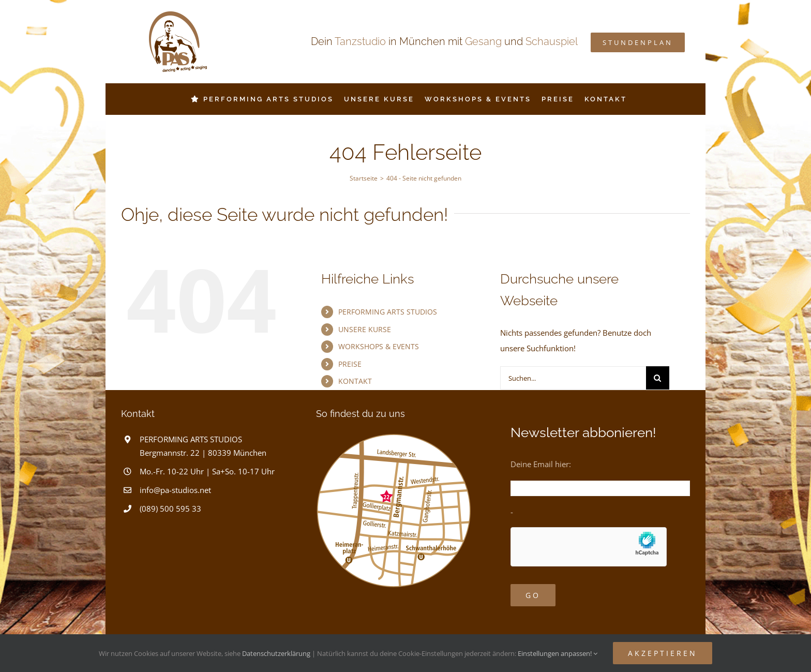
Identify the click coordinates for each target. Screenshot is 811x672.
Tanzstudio (360, 41)
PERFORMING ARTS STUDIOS (388, 312)
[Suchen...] (573, 378)
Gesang (483, 41)
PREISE (350, 364)
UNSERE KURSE (365, 329)
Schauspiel (552, 41)
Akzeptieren (663, 653)
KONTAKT (355, 381)
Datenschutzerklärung (276, 653)
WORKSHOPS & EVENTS (379, 346)
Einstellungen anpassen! (558, 653)
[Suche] (658, 378)
